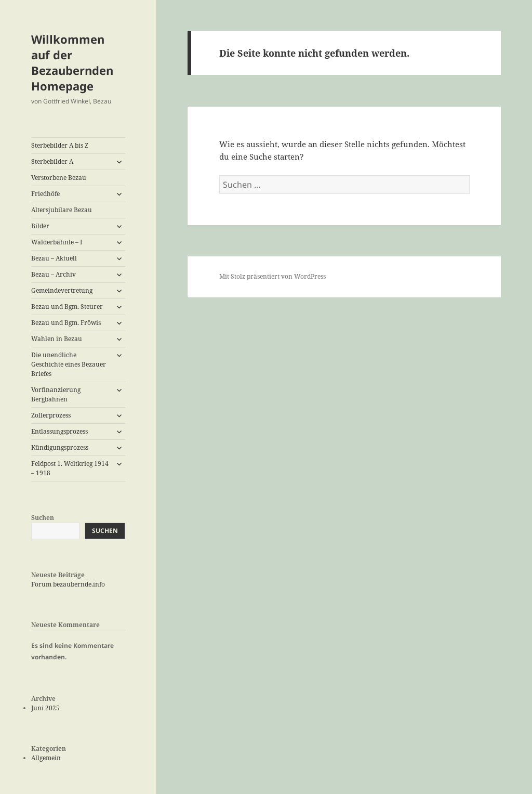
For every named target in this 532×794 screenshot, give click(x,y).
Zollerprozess (51, 415)
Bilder (40, 226)
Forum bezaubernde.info (68, 584)
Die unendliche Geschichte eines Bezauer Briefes (69, 364)
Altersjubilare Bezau (62, 210)
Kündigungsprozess (60, 447)
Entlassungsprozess (59, 431)
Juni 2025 (45, 708)
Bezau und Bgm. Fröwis (66, 323)
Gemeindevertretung (62, 290)
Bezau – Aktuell (54, 258)
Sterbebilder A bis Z (60, 145)
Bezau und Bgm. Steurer (67, 307)
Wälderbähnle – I (57, 242)
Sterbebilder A (52, 161)
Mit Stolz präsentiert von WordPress (272, 276)
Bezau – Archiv (54, 274)
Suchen (43, 518)
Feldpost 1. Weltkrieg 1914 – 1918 (70, 468)
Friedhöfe (45, 194)
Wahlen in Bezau (57, 339)
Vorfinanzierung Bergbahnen (56, 394)
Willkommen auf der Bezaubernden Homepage (72, 62)
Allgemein (46, 758)
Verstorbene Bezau (59, 178)
